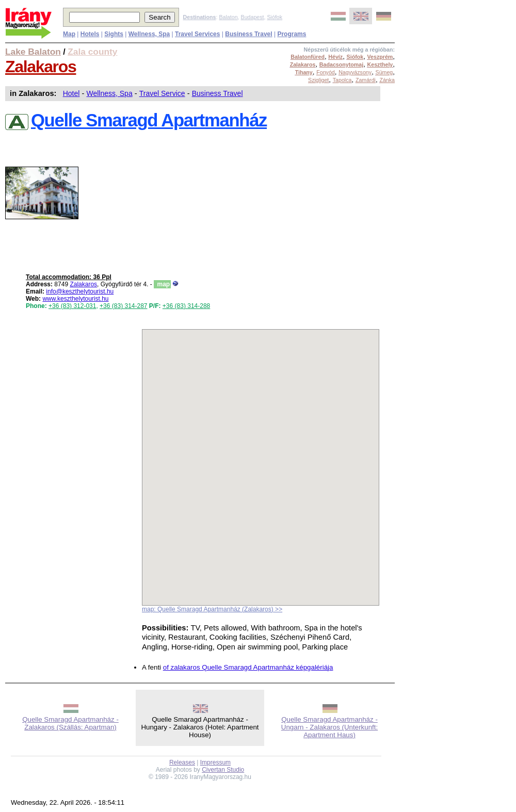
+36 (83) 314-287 (123, 306)
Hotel (71, 93)
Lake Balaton (33, 52)
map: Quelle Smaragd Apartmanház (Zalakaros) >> (212, 609)
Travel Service (162, 93)
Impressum (215, 762)
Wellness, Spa (109, 93)
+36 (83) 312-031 (72, 306)
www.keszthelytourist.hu (75, 299)
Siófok (275, 17)
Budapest (253, 17)
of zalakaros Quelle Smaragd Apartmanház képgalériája (248, 667)
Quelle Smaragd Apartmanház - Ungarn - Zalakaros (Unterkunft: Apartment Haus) (329, 727)
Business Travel (217, 93)
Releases (182, 762)
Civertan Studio (223, 770)
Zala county (92, 52)
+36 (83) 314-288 (186, 306)
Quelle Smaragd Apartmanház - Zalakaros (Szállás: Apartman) (70, 723)
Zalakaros (41, 67)
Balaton (228, 17)
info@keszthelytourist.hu (80, 291)
